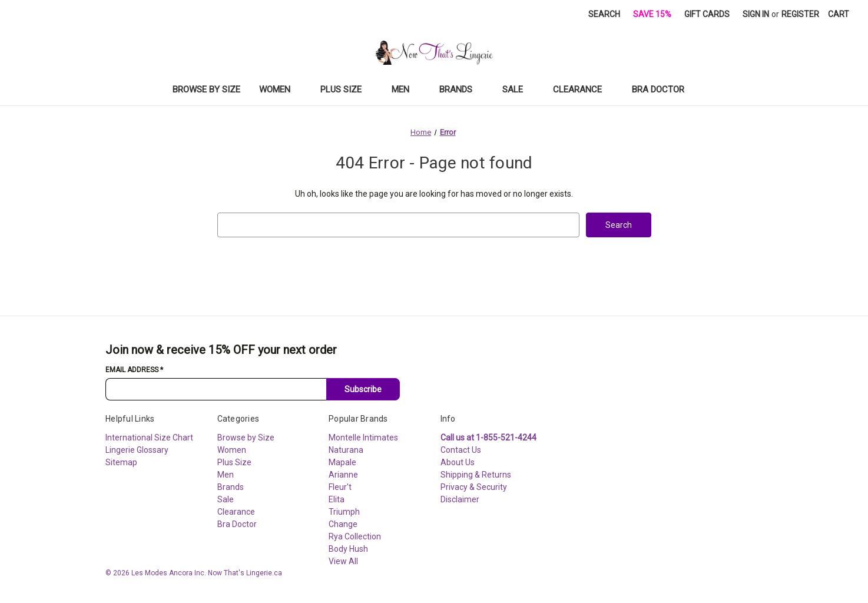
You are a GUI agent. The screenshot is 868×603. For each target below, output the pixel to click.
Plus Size (347, 90)
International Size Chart (149, 438)
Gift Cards (707, 14)
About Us (458, 462)
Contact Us (461, 450)
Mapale (342, 462)
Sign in (756, 14)
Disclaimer (460, 499)
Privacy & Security (474, 487)
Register (800, 14)
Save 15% (652, 14)
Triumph (344, 512)
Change (343, 524)
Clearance (583, 90)
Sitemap (121, 462)
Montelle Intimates (363, 438)
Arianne (343, 475)
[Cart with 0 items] (839, 14)
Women (280, 90)
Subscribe (363, 389)
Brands (461, 90)
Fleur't (340, 487)
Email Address (134, 370)
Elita (337, 499)
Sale (518, 90)
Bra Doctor (664, 90)
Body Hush (348, 549)
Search (604, 14)
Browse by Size (206, 90)
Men (406, 90)
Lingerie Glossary (137, 450)
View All (343, 561)
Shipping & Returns (476, 475)
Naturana (346, 450)
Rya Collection (355, 536)
